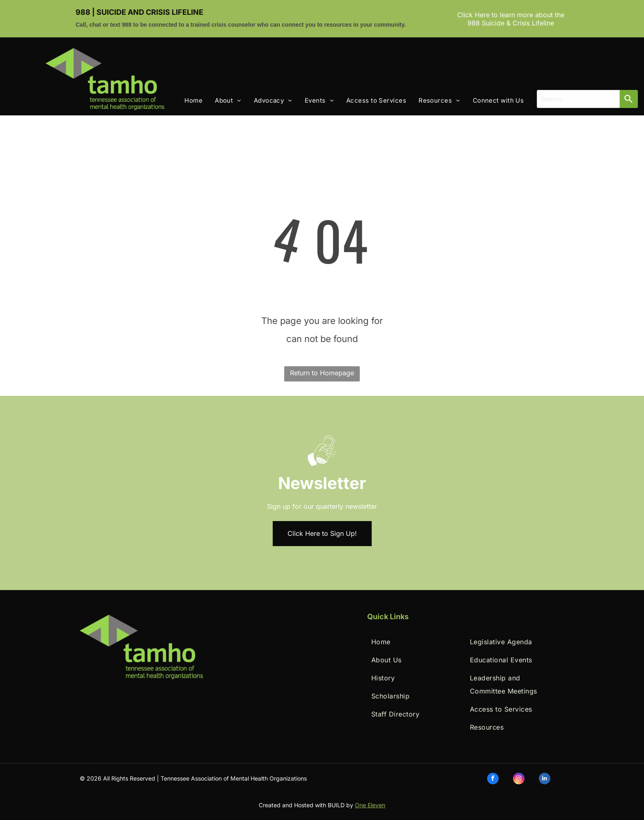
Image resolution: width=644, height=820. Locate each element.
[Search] (629, 99)
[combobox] (578, 99)
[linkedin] (545, 780)
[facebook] (493, 780)
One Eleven (370, 805)
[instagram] (519, 780)
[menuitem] (187, 101)
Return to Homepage (322, 373)
